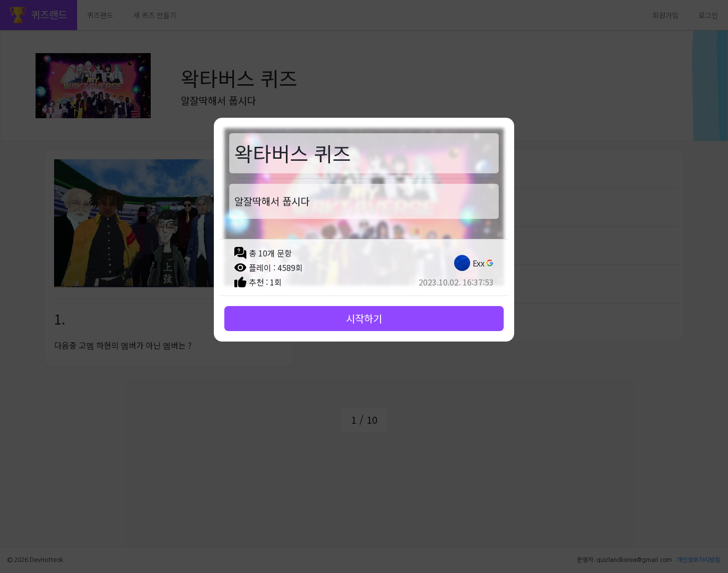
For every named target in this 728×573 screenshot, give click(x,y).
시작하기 (364, 318)
